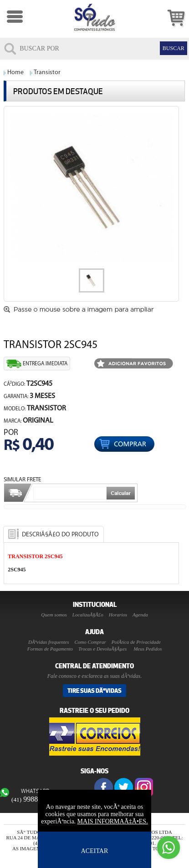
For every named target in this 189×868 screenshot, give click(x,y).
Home (15, 73)
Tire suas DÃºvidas (94, 691)
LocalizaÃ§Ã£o (88, 615)
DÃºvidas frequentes (49, 642)
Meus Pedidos (148, 649)
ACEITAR (95, 851)
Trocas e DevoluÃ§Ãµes (102, 649)
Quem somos (54, 615)
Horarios (118, 615)
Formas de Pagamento (50, 649)
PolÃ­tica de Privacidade (136, 642)
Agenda (140, 615)
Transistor (47, 73)
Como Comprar (90, 642)
